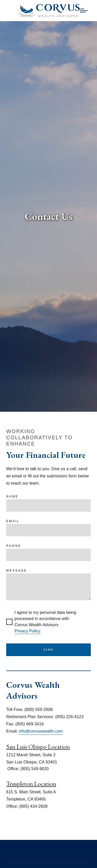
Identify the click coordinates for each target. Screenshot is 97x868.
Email (13, 521)
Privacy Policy (27, 631)
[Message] (48, 587)
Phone (14, 546)
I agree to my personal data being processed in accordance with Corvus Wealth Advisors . (41, 622)
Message (17, 571)
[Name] (48, 505)
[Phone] (48, 555)
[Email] (48, 530)
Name (12, 496)
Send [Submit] (48, 650)
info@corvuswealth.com (41, 731)
